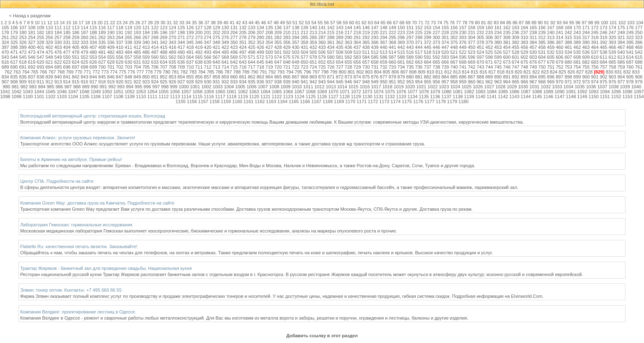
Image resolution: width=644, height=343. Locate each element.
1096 (628, 92)
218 (357, 32)
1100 (28, 97)
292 (366, 37)
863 (260, 77)
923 (146, 82)
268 (155, 37)
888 (480, 77)
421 (216, 47)
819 (510, 72)
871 (331, 77)
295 (392, 37)
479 (84, 52)
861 (243, 77)
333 (84, 42)
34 (188, 23)
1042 (16, 92)
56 (327, 23)
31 (169, 23)
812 (448, 72)
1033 (557, 87)
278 (243, 37)
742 (471, 67)
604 (542, 57)
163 (515, 28)
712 (207, 67)
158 (471, 28)
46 (264, 23)
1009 (285, 87)
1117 (220, 97)
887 (471, 77)
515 (401, 52)
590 (419, 57)
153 (428, 28)
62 (364, 23)
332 (76, 42)
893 (524, 77)
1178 (441, 101)
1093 (593, 92)
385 (542, 42)
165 (533, 28)
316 (577, 37)
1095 (616, 92)
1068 (310, 92)
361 (331, 42)
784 (202, 72)
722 (296, 67)
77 (458, 23)
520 (445, 52)
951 (392, 82)
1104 (73, 97)
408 (102, 47)
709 (181, 67)
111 (58, 28)
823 (545, 72)
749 (533, 67)
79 (471, 23)
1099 (16, 97)
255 (40, 37)
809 (422, 72)
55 (320, 23)
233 (489, 32)
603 (533, 57)
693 (40, 67)
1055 (163, 92)
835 (14, 77)
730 (366, 67)
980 (7, 87)
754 (577, 67)
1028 (500, 87)
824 (554, 72)
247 (612, 32)
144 (348, 28)
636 (181, 62)
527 (507, 52)
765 (34, 72)
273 (199, 37)
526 (498, 52)
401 (40, 47)
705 (146, 67)
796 (307, 72)
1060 (220, 92)
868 (304, 77)
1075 (390, 92)
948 (366, 82)
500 (269, 52)
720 (278, 67)
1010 (297, 87)
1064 (265, 92)
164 (524, 28)
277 (234, 37)
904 (621, 77)
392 (603, 42)
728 (348, 67)
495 (225, 52)
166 (542, 28)
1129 (356, 97)
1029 (512, 87)
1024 (455, 87)
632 (146, 62)
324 (5, 42)
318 (595, 37)
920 (120, 82)
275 (216, 37)
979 (639, 82)
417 (181, 47)
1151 (605, 97)
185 (67, 32)
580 (331, 57)
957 (445, 82)
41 (232, 23)
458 (542, 47)
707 (163, 67)
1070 (333, 92)
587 (392, 57)
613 (621, 57)
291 (357, 37)
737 (428, 67)
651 (313, 62)
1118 (231, 97)
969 (551, 82)
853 (172, 77)
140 (313, 28)
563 (181, 57)
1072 (356, 92)
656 (357, 62)
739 (445, 67)
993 (121, 87)
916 (84, 82)
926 (172, 82)
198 (181, 32)
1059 (209, 92)
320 (612, 37)
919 (111, 82)
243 (577, 32)
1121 (265, 97)
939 (287, 82)
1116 (209, 97)
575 (287, 57)
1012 (320, 87)
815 (474, 72)
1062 (243, 92)
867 (296, 77)
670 (480, 62)
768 (61, 72)
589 (410, 57)
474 (40, 52)
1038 (614, 87)
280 (260, 37)
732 (384, 67)
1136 (435, 97)
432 (313, 47)
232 (480, 32)
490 (181, 52)
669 (471, 62)
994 (130, 87)
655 (348, 62)
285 (304, 37)
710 (190, 67)
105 (5, 28)
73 (433, 23)
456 (524, 47)
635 (172, 62)
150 (401, 28)
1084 (492, 92)
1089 (548, 92)
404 (67, 47)
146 (366, 28)
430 (296, 47)
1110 (141, 97)
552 (84, 57)
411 (129, 47)
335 (102, 42)
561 (163, 57)
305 (480, 37)
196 (163, 32)
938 (278, 82)
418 (190, 47)
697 (76, 67)
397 (5, 47)
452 (489, 47)
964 (507, 82)
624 (76, 62)
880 (410, 77)
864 (269, 77)
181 (32, 32)
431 (304, 47)
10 (37, 23)
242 (568, 32)
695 (58, 67)
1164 (282, 101)
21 (106, 23)
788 (237, 72)
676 (533, 62)
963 (498, 82)
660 (392, 62)
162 (507, 28)
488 (163, 52)
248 (621, 32)
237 (524, 32)
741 (463, 67)
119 (129, 28)
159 (480, 28)
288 (331, 37)
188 (93, 32)
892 (515, 77)
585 (375, 57)
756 (595, 67)
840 (58, 77)
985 (51, 87)
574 (278, 57)
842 (76, 77)
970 (559, 82)
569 (234, 57)
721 (287, 67)
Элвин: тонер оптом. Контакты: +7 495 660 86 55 (71, 290)
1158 (214, 101)
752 (559, 67)
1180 (463, 101)
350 (234, 42)
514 (392, 52)
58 (339, 23)
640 (216, 62)
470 (5, 52)
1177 (429, 101)
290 (348, 37)
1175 (407, 101)
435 (340, 47)
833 (636, 72)
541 (630, 52)
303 (463, 37)
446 (436, 47)
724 (313, 67)
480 (93, 52)
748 (524, 67)
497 (243, 52)
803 (369, 72)
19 (94, 23)
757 (603, 67)
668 (463, 62)
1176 (418, 101)
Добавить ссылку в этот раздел (322, 336)
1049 (96, 92)
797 (316, 72)
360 (322, 42)
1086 (514, 92)
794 (290, 72)
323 (639, 37)
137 (287, 28)
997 (156, 87)
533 (559, 52)
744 (489, 67)
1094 (605, 92)
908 (14, 82)
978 (630, 82)
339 (137, 42)
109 (40, 28)
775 (122, 72)
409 (111, 47)
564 (190, 57)
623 (67, 62)
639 (207, 62)
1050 (107, 92)
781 (175, 72)
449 (463, 47)
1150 (593, 97)
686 (621, 62)
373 (436, 42)
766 (43, 72)
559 (146, 57)
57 (333, 23)
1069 (322, 92)
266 (137, 37)
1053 (141, 92)
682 (586, 62)
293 (375, 37)
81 (483, 23)
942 (313, 82)
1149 (582, 97)
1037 (602, 87)
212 (304, 32)
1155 (180, 101)
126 (190, 28)
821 (527, 72)
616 (5, 62)
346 (199, 42)
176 (630, 28)
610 (595, 57)
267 (146, 37)
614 (630, 57)
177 (639, 28)
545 (23, 57)
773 (105, 72)
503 (296, 52)
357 (296, 42)
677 (542, 62)
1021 (421, 87)
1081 (458, 92)
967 (533, 82)
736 (419, 67)
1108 (118, 97)
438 (366, 47)
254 (32, 37)
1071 (345, 92)
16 (75, 23)
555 (111, 57)
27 (144, 23)
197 (172, 32)
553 (93, 57)
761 (639, 67)
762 (8, 72)
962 (489, 82)
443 (410, 47)
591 (428, 57)
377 (471, 42)
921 (129, 82)
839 (49, 77)
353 (260, 42)
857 (207, 77)
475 (49, 52)
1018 (387, 87)
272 (190, 37)
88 (528, 23)
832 (627, 72)
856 (199, 77)
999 (174, 87)
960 (471, 82)
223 (401, 32)
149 (392, 28)
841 (67, 77)
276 (225, 37)
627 (102, 62)
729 (357, 67)
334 (93, 42)
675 (524, 62)
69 (408, 23)
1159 (226, 101)
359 (313, 42)
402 (49, 47)
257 (58, 37)
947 (357, 82)
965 (515, 82)
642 (234, 62)
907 (5, 82)
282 (278, 37)
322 (630, 37)
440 (384, 47)
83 (496, 23)
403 (58, 47)
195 (155, 32)
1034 (568, 87)
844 (93, 77)
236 (515, 32)
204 (234, 32)
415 (163, 47)
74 (439, 23)
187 (84, 32)
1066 (288, 92)
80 (477, 23)
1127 (333, 97)
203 (225, 32)
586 (384, 57)
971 (568, 82)
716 (243, 67)
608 (577, 57)
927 (181, 82)
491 (190, 52)
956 (436, 82)
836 (23, 77)
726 (331, 67)
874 (357, 77)
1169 (339, 101)
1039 (625, 87)
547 (40, 57)
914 (67, 82)
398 (14, 47)
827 (580, 72)
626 (93, 62)
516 (410, 52)
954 (419, 82)
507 (331, 52)
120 (137, 28)
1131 (378, 97)
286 (313, 37)
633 (155, 62)
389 (577, 42)
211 (296, 32)
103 (631, 23)
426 (260, 47)
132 (243, 28)
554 (102, 57)
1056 (175, 92)
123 (163, 28)
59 (345, 23)
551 (76, 57)
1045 (51, 92)
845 (102, 77)
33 (182, 23)
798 (325, 72)
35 (194, 23)
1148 (571, 97)
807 (404, 72)
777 (140, 72)
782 (184, 72)
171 (586, 28)
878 (392, 77)
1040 (636, 87)
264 (120, 37)
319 (603, 37)
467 (621, 47)
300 (436, 37)
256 (49, 37)
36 (200, 23)
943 (322, 82)
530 (533, 52)
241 (559, 32)
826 (571, 72)
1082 (469, 92)
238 (533, 32)
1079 (435, 92)
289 (340, 37)
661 (401, 62)
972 (577, 82)
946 (348, 82)
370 (410, 42)
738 (436, 67)
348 (216, 42)
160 (489, 28)
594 (454, 57)
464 (595, 47)
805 (386, 72)
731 (375, 67)
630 (129, 62)
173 (603, 28)
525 (489, 52)
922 (137, 82)
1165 (294, 101)
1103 (62, 97)
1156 (192, 101)
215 (331, 32)
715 (234, 67)
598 (489, 57)
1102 (51, 97)
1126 (322, 97)
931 (216, 82)
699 (93, 67)
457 (533, 47)
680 (568, 62)
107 (23, 28)
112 (67, 28)
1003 (218, 87)
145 (357, 28)
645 (260, 62)
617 (14, 62)
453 (498, 47)
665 (436, 62)
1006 (251, 87)
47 (270, 23)
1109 (129, 97)
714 (225, 67)
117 (111, 28)
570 (243, 57)
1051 (118, 92)
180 (23, 32)
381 (507, 42)
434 (331, 47)
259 (76, 37)
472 (23, 52)
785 (210, 72)
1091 (571, 92)
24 (125, 23)
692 (32, 67)
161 (498, 28)
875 (366, 77)
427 (269, 47)
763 (17, 72)
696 (67, 67)
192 (129, 32)
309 (515, 37)
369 (401, 42)
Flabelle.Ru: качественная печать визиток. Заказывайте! (79, 246)
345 (190, 42)
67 (396, 23)
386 (551, 42)
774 (114, 72)
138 (296, 28)
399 (23, 47)
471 (14, 52)
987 (68, 87)
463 (586, 47)
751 (551, 67)
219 (366, 32)
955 (428, 82)
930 (207, 82)
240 (551, 32)
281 (269, 37)
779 (158, 72)
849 (137, 77)
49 (282, 23)
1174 (396, 101)
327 (32, 42)
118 (120, 28)
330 (58, 42)
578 (313, 57)
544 (14, 57)
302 (454, 37)
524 (480, 52)
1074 (378, 92)
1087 (526, 92)
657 (366, 62)
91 (547, 23)
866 (287, 77)
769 (70, 72)
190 (111, 32)
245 (595, 32)
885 (454, 77)
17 (81, 23)
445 (428, 47)
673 (507, 62)
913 (58, 82)
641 (225, 62)
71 (421, 23)
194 (146, 32)
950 (384, 82)
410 (120, 47)
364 (357, 42)
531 (542, 52)
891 (507, 77)
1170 (350, 101)
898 (568, 77)
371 (419, 42)
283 (287, 37)
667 (454, 62)
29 (156, 23)
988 (77, 87)
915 (76, 82)
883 (436, 77)
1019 (398, 87)
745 (498, 67)
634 (163, 62)
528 (515, 52)
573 (269, 57)
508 (340, 52)
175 (621, 28)
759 (621, 67)
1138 (458, 97)
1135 (424, 97)
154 (436, 28)
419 (199, 47)
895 (542, 77)
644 (251, 62)
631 (137, 62)
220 (375, 32)
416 (172, 47)
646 (269, 62)
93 (559, 23)
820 (518, 72)
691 (23, 67)
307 (498, 37)
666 (445, 62)
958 (454, 82)
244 (586, 32)
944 (331, 82)
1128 (345, 97)
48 (276, 23)
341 (155, 42)
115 (93, 28)
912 (49, 82)
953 (410, 82)
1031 (534, 87)
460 (559, 47)
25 (131, 23)
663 (419, 62)
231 (471, 32)
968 (542, 82)
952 (401, 82)
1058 (198, 92)
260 (84, 37)
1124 (299, 97)
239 (542, 32)
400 (32, 47)
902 (603, 77)
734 (401, 67)
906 (639, 77)
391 (595, 42)
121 (146, 28)
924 (155, 82)
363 (348, 42)
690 (14, 67)
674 (515, 62)
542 (639, 52)
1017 (376, 87)
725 (322, 67)
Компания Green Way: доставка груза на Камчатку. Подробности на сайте (97, 203)
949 (375, 82)
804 (377, 72)
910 (32, 82)
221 (384, 32)
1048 (84, 92)
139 (304, 28)
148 (384, 28)
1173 (384, 101)
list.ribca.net (322, 4)
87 (521, 23)
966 (524, 82)
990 (94, 87)
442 (401, 47)
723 (304, 67)
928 (190, 82)
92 (553, 23)
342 (163, 42)
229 (454, 32)
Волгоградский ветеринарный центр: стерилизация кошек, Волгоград (93, 116)
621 (49, 62)
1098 (5, 97)
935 (251, 82)
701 (111, 67)
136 (278, 28)
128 (207, 28)
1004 (229, 87)
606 (559, 57)
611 (603, 57)
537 (595, 52)
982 (24, 87)
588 (401, 57)
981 (15, 87)
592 (436, 57)
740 (454, 67)
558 (137, 57)
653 (331, 62)
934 (243, 82)
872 (340, 77)
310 (524, 37)
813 (457, 72)
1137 (446, 97)
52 (301, 23)
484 (129, 52)
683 (595, 62)
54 (314, 23)
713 (216, 67)
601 (515, 57)
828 (589, 72)
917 (93, 82)
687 (630, 62)
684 (603, 62)
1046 (62, 92)
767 (52, 72)
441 (392, 47)
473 (32, 52)
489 (172, 52)
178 (5, 32)
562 (172, 57)
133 (251, 28)
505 (313, 52)
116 (102, 28)
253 (23, 37)
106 (14, 28)
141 (322, 28)
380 (498, 42)
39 (219, 23)
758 (612, 67)
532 (551, 52)
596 (471, 57)
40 (226, 23)
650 (304, 62)
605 (551, 57)
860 (234, 77)
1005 (240, 87)
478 (76, 52)
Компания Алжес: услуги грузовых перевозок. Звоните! (78, 138)
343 (172, 42)
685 (612, 62)
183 (49, 32)
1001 (195, 87)
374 (445, 42)
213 (313, 32)
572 (260, 57)
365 (366, 42)
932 (225, 82)
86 (515, 23)
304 (471, 37)
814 (466, 72)
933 (234, 82)
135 (269, 28)
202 (216, 32)
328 (40, 42)
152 (419, 28)
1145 (537, 97)
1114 (186, 97)
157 (463, 28)
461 (568, 47)
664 (428, 62)
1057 (186, 92)
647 (278, 62)
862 (251, 77)
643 (243, 62)
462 (577, 47)
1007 (263, 87)
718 (260, 67)
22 (113, 23)
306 (489, 37)
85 (509, 23)
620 (40, 62)
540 (621, 52)
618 (23, 62)
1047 (73, 92)
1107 (107, 97)
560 (155, 57)
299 (428, 37)
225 (419, 32)
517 (419, 52)
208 (269, 32)
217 (348, 32)
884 (445, 77)
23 (119, 23)
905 (630, 77)
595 (463, 57)
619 (32, 62)
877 (384, 77)
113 (76, 28)
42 (238, 23)
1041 (5, 92)
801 (351, 72)
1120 (254, 97)
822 (536, 72)
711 (199, 67)
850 (146, 77)
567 (216, 57)
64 (377, 23)
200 (199, 32)
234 (498, 32)
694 (49, 67)
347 (207, 42)
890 (498, 77)
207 (260, 32)
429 (287, 47)
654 (340, 62)
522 (463, 52)
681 (577, 62)
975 (603, 82)
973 (586, 82)
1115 (198, 97)
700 (102, 67)
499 (260, 52)
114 (84, 28)
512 (375, 52)
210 (287, 32)
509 (348, 52)
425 (251, 47)
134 (260, 28)
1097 (639, 92)
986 (59, 87)
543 (5, 57)
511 (366, 52)
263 (111, 37)
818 (501, 72)
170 (577, 28)
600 (507, 57)
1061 (231, 92)
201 (207, 32)
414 (155, 47)
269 (163, 37)
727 (340, 67)
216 (340, 32)
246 (603, 32)
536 (586, 52)
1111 (152, 97)
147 (375, 28)
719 (269, 67)
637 (190, 62)
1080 (446, 92)
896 (551, 77)
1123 (288, 97)
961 (480, 82)
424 (243, 47)
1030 (523, 87)
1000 (184, 87)
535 (577, 52)
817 (492, 72)
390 (586, 42)
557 (129, 57)
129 (216, 28)
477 (67, 52)
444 (419, 47)
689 (5, 67)
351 (243, 42)
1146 (548, 97)
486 (146, 52)
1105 (84, 97)
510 (357, 52)
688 (639, 62)
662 (410, 62)
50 (289, 23)
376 (463, 42)
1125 (310, 97)
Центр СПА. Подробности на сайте (57, 181)
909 (23, 82)
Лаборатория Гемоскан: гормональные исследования (76, 225)
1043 (28, 92)
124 (172, 28)
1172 (373, 101)
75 (446, 23)
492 (199, 52)
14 (62, 23)
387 (559, 42)
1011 (308, 87)
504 (304, 52)
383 (524, 42)
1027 (489, 87)
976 (612, 82)
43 (245, 23)
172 (595, 28)
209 (278, 32)
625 (84, 62)
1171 (361, 101)
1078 (424, 92)
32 (175, 23)
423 (234, 47)
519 (436, 52)
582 (348, 57)
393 (612, 42)
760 (630, 67)
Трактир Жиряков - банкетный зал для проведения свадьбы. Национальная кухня (106, 268)
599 (498, 57)
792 (272, 72)
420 (207, 47)
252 (14, 37)
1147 (559, 97)
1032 (546, 87)
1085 (503, 92)
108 (32, 28)
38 (213, 23)
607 (568, 57)
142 (331, 28)
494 (216, 52)
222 (392, 32)
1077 (412, 92)
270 (172, 37)
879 (401, 77)
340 (146, 42)
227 (436, 32)
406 (84, 47)
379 (489, 42)
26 (138, 23)
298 (419, 37)
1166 (305, 101)
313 (551, 37)
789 (246, 72)
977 (621, 82)
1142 (503, 97)
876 (375, 77)
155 (445, 28)
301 (445, 37)
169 (568, 28)
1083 (480, 92)
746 (507, 67)
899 (577, 77)
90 (540, 23)
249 (630, 32)
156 (454, 28)
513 (384, 52)
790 (254, 72)
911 (40, 82)
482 (111, 52)
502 (287, 52)
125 (181, 28)
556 (120, 57)
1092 (582, 92)
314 (559, 37)
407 (93, 47)
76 (452, 23)
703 (129, 67)
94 (566, 23)
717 (251, 67)
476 (58, 52)
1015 (353, 87)
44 (251, 23)
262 (102, 37)
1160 (237, 101)
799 (333, 72)
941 (304, 82)
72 (427, 23)
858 (216, 77)
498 (251, 52)
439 (375, 47)
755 (586, 67)
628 (111, 62)
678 (551, 62)
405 (76, 47)
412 (137, 47)
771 (87, 72)
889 (489, 77)
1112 (163, 97)
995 (138, 87)
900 (586, 77)
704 (137, 67)
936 (260, 82)
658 (375, 62)
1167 (316, 101)
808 (413, 72)
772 (96, 72)
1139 (469, 97)
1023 (444, 87)
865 (278, 77)
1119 (243, 97)
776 (131, 72)
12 (50, 23)
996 (147, 87)
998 (165, 87)
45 (257, 23)
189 (102, 32)
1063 (254, 92)
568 (225, 57)
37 (207, 23)
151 (410, 28)
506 (322, 52)
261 (93, 37)
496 (234, 52)
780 (166, 72)
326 (23, 42)
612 (612, 57)
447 (445, 47)
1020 (410, 87)
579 (322, 57)
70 (414, 23)
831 (618, 72)
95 (572, 23)
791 (263, 72)
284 (296, 37)
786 (219, 72)
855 (190, 77)
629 (120, 62)
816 (483, 72)
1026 (478, 87)
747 (515, 67)
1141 (492, 97)
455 (515, 47)
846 (111, 77)
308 (507, 37)
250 (639, 32)
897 (559, 77)
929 (199, 82)
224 (410, 32)
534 (568, 52)
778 (149, 72)
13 (56, 23)
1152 (616, 97)
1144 (526, 97)
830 (609, 72)
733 (392, 67)
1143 (514, 97)
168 (559, 28)
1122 (277, 97)
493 (207, 52)
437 (357, 47)
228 (445, 32)
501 (278, 52)
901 (595, 77)
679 (559, 62)
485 (137, 52)
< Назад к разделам (30, 16)
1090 (559, 92)
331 (67, 42)
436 (348, 47)
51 (295, 23)
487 (155, 52)
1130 (367, 97)
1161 (248, 101)
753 (568, 67)
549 (58, 57)
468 (630, 47)
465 (603, 47)
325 (14, 42)
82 (490, 23)
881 (419, 77)
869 (313, 77)
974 (595, 82)
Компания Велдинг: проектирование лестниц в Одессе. (78, 312)
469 (639, 47)
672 (498, 62)
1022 (432, 87)
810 (430, 72)
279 (251, 37)
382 (515, 42)
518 (428, 52)
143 (340, 28)
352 (251, 42)
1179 (452, 101)
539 (612, 52)
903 (612, 77)
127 (199, 28)
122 (155, 28)
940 (296, 82)
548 (49, 57)
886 (463, 77)
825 (562, 72)
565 (199, 57)
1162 (260, 101)
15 (69, 23)
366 (375, 42)
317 (586, 37)
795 (299, 72)
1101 (39, 97)
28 (150, 23)
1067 (299, 92)
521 (454, 52)
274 (207, 37)
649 (296, 62)
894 (533, 77)
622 (58, 62)
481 (102, 52)
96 (578, 23)
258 (67, 37)
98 (591, 23)
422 (225, 47)
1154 (639, 97)
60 (352, 23)
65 (383, 23)
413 (146, 47)
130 (225, 28)
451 (480, 47)
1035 (580, 87)
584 (366, 57)
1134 (412, 97)
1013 (331, 87)
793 (281, 72)
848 (129, 77)
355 (278, 42)
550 (67, 57)
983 (33, 87)
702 (120, 67)
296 (401, 37)
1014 (342, 87)
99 (597, 23)
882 (428, 77)
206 (251, 32)
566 (207, 57)
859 (225, 77)
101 (613, 23)
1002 (206, 87)
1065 (277, 92)
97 (584, 23)
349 (225, 42)
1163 (271, 101)
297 (410, 37)
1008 (274, 87)
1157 (203, 101)
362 (340, 42)
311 (533, 37)
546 (32, 57)
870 (322, 77)
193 (137, 32)
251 (5, 37)
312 (542, 37)
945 (340, 82)
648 (287, 62)
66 (389, 23)
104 (639, 23)
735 (410, 67)
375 (454, 42)
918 (102, 82)
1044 (39, 92)
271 (181, 37)
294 (384, 37)
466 (612, 47)
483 (120, 52)
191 (120, 32)
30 (163, 23)
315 (568, 37)
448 (454, 47)
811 (439, 72)
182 (40, 32)
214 (322, 32)
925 (163, 82)
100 (604, 23)
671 (489, 62)
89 (534, 23)
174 (612, 28)
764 (26, 72)
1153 (628, 97)
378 (480, 42)
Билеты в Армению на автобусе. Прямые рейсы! (71, 159)
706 (155, 67)
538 (603, 52)
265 (129, 37)
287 (322, 37)
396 (639, 42)
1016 (365, 87)
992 (112, 87)
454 (507, 47)
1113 (175, 97)
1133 (401, 97)
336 (111, 42)
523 (471, 52)
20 (100, 23)
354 (269, 42)
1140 (480, 97)
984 (41, 87)
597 (480, 57)
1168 (328, 101)
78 (465, 23)
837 (32, 77)
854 (181, 77)
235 (507, 32)
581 (340, 57)
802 (360, 72)
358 (304, 42)
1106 (96, 97)
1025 (467, 87)
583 (357, 57)
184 (58, 32)
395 (630, 42)
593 (445, 57)
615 (639, 57)
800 (343, 72)
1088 (537, 92)
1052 (129, 92)
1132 (390, 97)
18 (87, 23)
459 (551, 47)
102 (622, 23)
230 (463, 32)
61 (358, 23)
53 (308, 23)
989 (85, 87)
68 (402, 23)
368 (392, 42)
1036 (591, 87)
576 (296, 57)
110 (49, 28)
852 (163, 77)
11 (44, 23)
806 (395, 72)
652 (322, 62)
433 (322, 47)
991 (103, 87)
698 (84, 67)
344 (181, 42)
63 (370, 23)
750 (542, 67)
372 (428, 42)
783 (193, 72)
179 (14, 32)
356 (287, 42)
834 (5, 77)
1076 (401, 92)
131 (234, 28)
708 (172, 67)
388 (568, 42)
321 (621, 37)
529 (524, 52)
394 (621, 42)
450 (471, 47)
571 (251, 57)
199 (190, 32)
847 (120, 77)
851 (155, 77)
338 (129, 42)
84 (502, 23)
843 (84, 77)
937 (269, 82)
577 (304, 57)
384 (533, 42)
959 (463, 82)
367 (384, 42)
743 (480, 67)
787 (228, 72)
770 (78, 72)
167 (551, 28)
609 (586, 57)
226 (428, 32)
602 (524, 57)
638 (199, 62)
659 (384, 62)
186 (76, 32)
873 (348, 77)
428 (278, 47)
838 (40, 77)
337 (120, 42)
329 (49, 42)
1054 (152, 92)
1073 (367, 92)
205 (243, 32)
